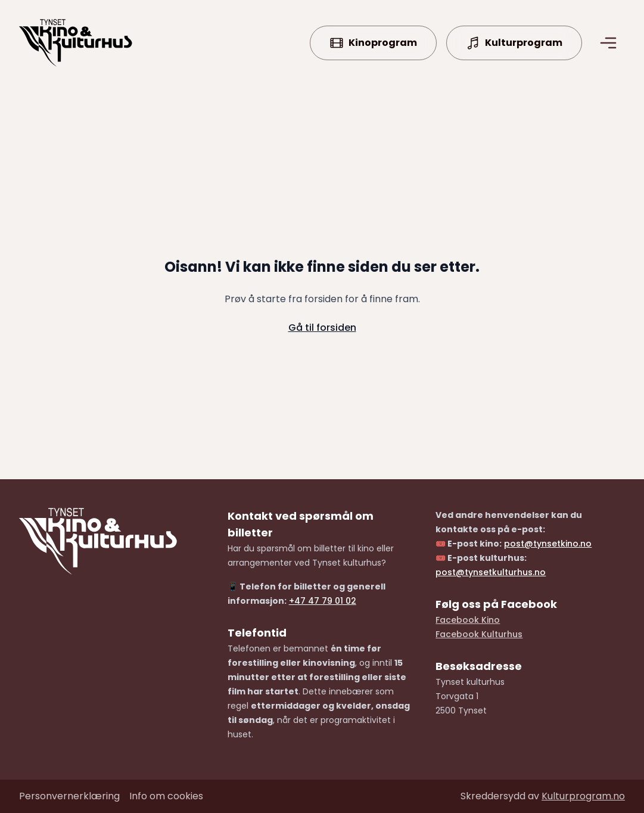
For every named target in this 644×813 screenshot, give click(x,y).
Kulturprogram (514, 43)
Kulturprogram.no (583, 796)
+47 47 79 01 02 (323, 601)
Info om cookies (166, 796)
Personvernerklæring (69, 796)
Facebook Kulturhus (479, 634)
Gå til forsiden (322, 328)
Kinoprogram (373, 43)
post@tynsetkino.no (548, 544)
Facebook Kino (468, 620)
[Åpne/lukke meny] (608, 43)
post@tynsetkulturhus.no (491, 572)
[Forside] (76, 43)
